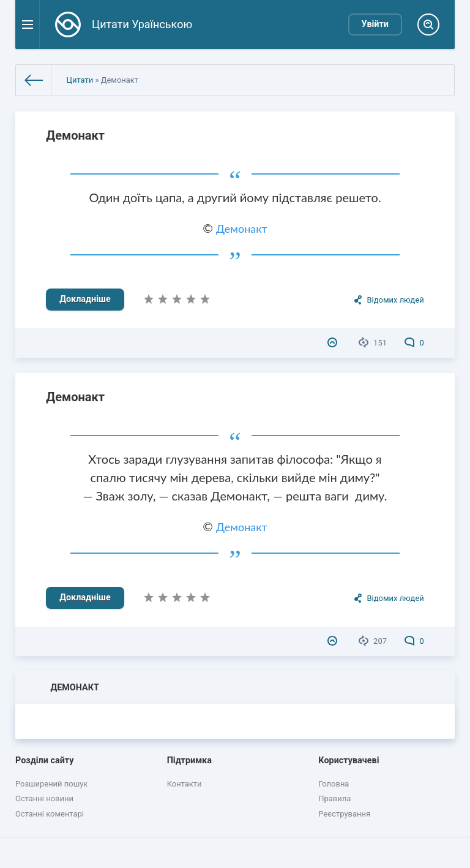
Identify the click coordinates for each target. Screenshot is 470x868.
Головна (334, 784)
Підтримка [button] (189, 760)
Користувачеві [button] (349, 760)
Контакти (185, 784)
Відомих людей (395, 300)
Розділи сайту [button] (45, 760)
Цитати (80, 80)
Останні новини (44, 798)
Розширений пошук (51, 784)
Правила (334, 798)
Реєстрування (344, 814)
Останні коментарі (50, 814)
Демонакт (75, 135)
